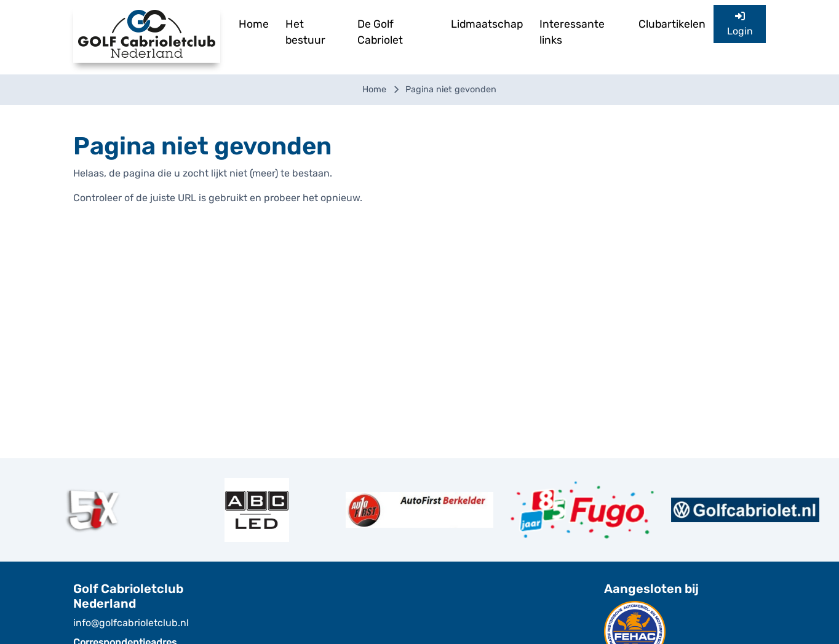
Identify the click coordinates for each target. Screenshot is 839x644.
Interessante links (572, 32)
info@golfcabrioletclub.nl (131, 623)
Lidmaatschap (487, 24)
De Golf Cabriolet (380, 32)
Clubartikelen (672, 24)
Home (254, 24)
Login (740, 24)
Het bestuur (305, 32)
